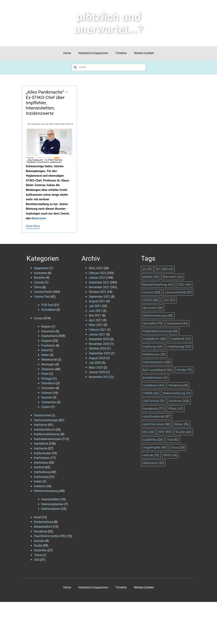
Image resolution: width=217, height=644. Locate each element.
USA (37, 560)
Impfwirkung (42, 472)
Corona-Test (42, 297)
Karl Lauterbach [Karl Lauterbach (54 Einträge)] (157, 370)
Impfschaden (42, 453)
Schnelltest (48, 310)
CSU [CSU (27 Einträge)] (169, 300)
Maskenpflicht (43, 527)
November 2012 (99, 377)
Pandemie (40, 531)
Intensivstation (51, 509)
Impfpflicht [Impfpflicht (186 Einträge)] (154, 339)
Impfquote (41, 448)
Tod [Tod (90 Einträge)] (173, 440)
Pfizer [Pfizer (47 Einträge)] (176, 409)
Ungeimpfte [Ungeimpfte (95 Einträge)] (155, 447)
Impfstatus (41, 463)
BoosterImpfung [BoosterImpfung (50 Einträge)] (158, 285)
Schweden (48, 388)
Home (67, 53)
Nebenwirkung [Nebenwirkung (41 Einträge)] (177, 393)
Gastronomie (42, 415)
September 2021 (100, 297)
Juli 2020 (95, 363)
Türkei (38, 555)
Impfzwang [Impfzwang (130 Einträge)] (179, 347)
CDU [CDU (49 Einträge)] (184, 285)
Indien (38, 481)
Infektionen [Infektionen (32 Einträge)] (154, 354)
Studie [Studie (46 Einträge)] (183, 432)
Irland (45, 350)
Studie (38, 545)
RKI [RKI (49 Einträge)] (148, 432)
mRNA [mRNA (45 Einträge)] (151, 393)
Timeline (121, 53)
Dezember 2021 (99, 282)
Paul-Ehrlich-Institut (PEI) (50, 536)
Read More (33, 226)
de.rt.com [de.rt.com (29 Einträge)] (153, 308)
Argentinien (41, 268)
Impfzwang (41, 477)
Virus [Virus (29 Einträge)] (178, 447)
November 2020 (99, 344)
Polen (45, 374)
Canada (39, 282)
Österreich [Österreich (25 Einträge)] (153, 463)
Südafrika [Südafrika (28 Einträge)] (153, 440)
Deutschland (50, 336)
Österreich (48, 369)
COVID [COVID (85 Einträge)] (151, 300)
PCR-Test (47, 305)
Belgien (46, 327)
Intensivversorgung (46, 491)
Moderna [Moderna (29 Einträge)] (178, 385)
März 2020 (96, 368)
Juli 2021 (95, 306)
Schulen (39, 541)
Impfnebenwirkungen (48, 439)
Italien (45, 355)
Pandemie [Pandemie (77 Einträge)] (153, 409)
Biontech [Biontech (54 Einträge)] (173, 277)
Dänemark (48, 331)
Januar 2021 (97, 334)
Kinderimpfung (44, 522)
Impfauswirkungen (46, 420)
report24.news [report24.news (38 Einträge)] (156, 424)
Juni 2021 (95, 311)
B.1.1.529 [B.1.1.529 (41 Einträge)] (165, 269)
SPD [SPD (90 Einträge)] (165, 432)
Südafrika (40, 550)
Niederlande (49, 360)
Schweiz (47, 393)
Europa (39, 318)
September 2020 (100, 353)
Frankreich (48, 346)
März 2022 (96, 268)
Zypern (46, 407)
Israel (37, 517)
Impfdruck (41, 425)
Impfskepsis (42, 458)
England (47, 341)
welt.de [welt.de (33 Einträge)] (151, 455)
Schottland (48, 383)
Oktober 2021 (98, 292)
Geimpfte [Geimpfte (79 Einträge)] (153, 323)
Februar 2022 (98, 273)
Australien (40, 273)
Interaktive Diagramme (93, 53)
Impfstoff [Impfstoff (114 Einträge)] (181, 339)
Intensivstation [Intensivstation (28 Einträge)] (157, 362)
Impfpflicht (41, 444)
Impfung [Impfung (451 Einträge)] (153, 347)
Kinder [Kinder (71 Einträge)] (184, 370)
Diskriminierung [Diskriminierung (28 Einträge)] (158, 316)
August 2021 (97, 301)
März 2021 (96, 325)
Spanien (47, 397)
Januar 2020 (97, 372)
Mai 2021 (95, 315)
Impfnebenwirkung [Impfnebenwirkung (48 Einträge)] (160, 331)
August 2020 (97, 358)
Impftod (39, 467)
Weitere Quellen (144, 53)
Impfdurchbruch (44, 430)
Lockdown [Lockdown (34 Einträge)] (153, 385)
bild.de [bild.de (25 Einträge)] (151, 277)
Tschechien (49, 402)
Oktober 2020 (98, 348)
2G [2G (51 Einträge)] (147, 269)
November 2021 (99, 287)
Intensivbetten (50, 499)
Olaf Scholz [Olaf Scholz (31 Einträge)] (153, 401)
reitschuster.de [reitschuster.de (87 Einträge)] (157, 416)
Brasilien (40, 278)
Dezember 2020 (99, 339)
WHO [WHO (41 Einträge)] (170, 455)
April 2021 (96, 320)
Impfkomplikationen (47, 434)
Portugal (47, 379)
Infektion (40, 486)
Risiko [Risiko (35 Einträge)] (182, 424)
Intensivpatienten (52, 504)
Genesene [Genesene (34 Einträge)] (178, 323)
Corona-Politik (43, 292)
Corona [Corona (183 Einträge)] (151, 292)
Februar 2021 (98, 330)
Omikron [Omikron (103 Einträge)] (179, 401)
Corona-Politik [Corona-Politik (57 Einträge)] (178, 292)
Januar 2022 (97, 278)
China (38, 287)
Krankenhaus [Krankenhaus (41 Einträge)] (155, 378)
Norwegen (48, 364)
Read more (39, 218)
